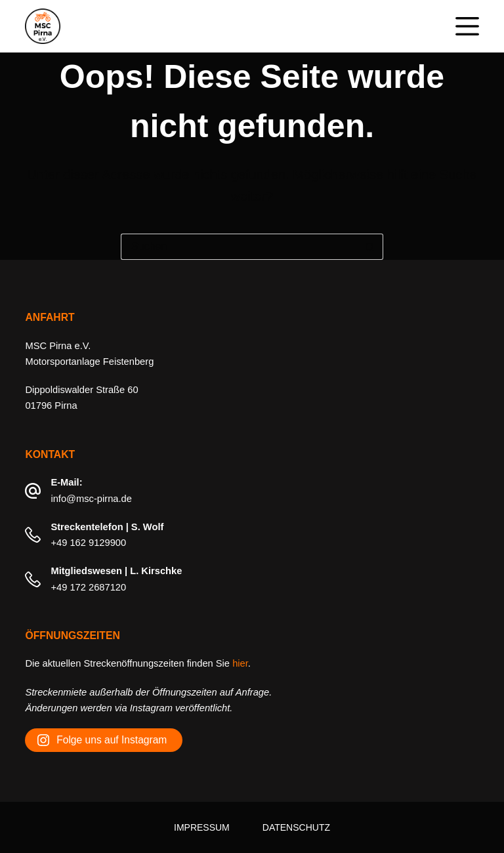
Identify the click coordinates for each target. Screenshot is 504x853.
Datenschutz (296, 827)
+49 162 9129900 (88, 543)
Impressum (202, 827)
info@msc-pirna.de (91, 499)
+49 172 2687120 (88, 587)
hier (240, 663)
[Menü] (467, 26)
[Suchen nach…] (239, 247)
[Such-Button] (370, 247)
